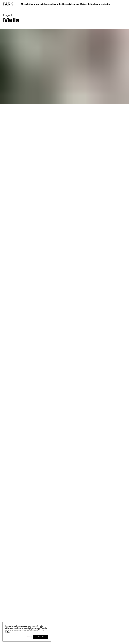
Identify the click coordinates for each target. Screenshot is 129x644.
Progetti (7, 15)
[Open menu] (124, 4)
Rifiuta (30, 637)
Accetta (41, 637)
